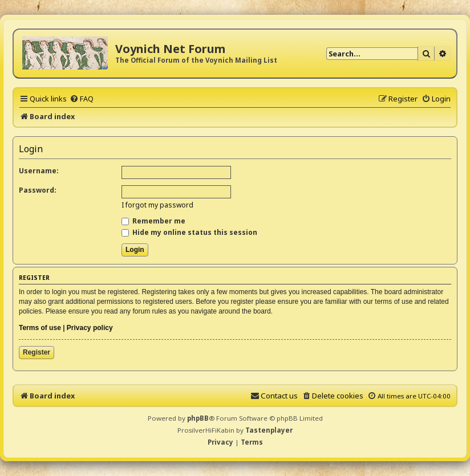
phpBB (198, 418)
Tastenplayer (269, 430)
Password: (38, 190)
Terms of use (40, 328)
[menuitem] (82, 99)
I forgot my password (157, 205)
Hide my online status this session (189, 232)
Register (37, 352)
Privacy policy (90, 328)
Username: (39, 171)
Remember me (153, 221)
